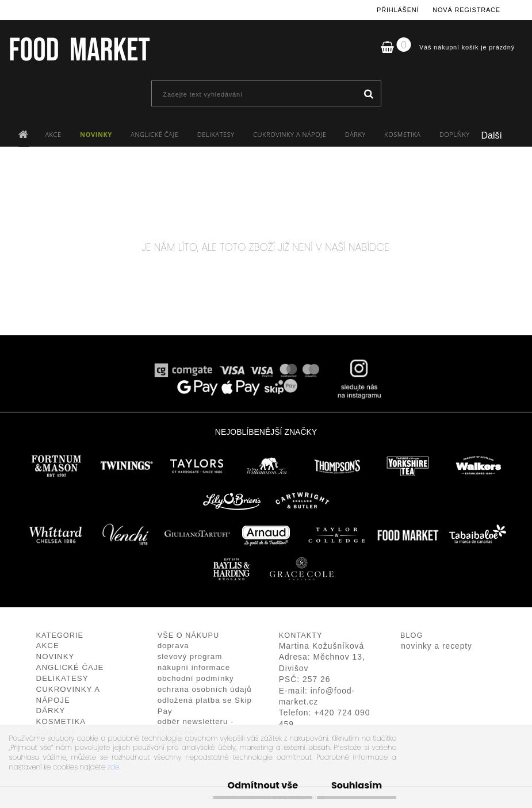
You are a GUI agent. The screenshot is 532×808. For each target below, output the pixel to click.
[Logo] (79, 49)
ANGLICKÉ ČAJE (154, 134)
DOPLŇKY (455, 134)
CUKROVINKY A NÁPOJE (290, 134)
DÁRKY (355, 134)
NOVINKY (96, 134)
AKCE (53, 134)
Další (492, 135)
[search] (368, 94)
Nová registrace (466, 10)
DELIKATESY (216, 134)
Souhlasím (357, 785)
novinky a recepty (437, 646)
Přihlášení (398, 10)
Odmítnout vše (263, 785)
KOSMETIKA (402, 134)
